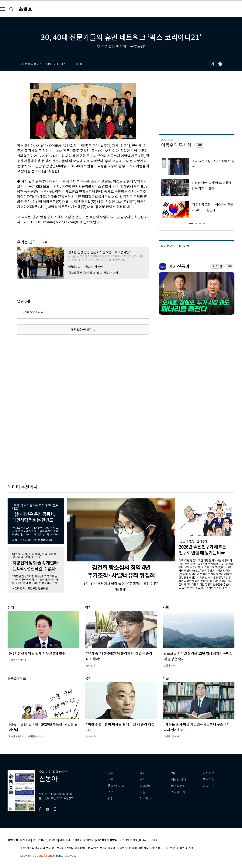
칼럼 (111, 799)
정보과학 (145, 786)
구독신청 (209, 780)
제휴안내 (65, 840)
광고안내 (209, 786)
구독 (45, 242)
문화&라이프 (116, 786)
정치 (111, 773)
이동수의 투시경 (176, 145)
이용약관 (89, 840)
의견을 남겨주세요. (33, 312)
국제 (142, 780)
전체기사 (145, 799)
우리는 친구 (26, 242)
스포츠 (112, 792)
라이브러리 (178, 786)
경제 (142, 773)
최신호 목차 (179, 780)
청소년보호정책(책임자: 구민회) (138, 840)
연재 (174, 773)
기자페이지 (178, 792)
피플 (142, 792)
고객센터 (77, 840)
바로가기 (218, 266)
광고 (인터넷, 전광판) (45, 840)
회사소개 (25, 840)
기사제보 (209, 773)
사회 (111, 780)
